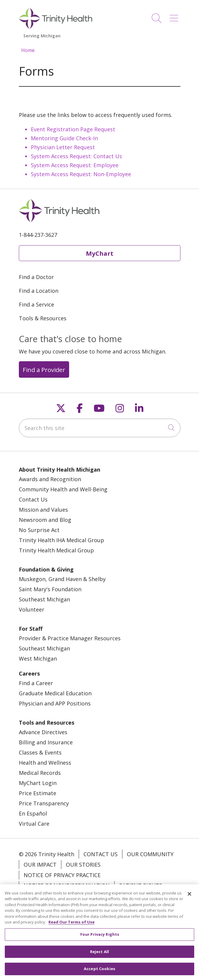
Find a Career (36, 683)
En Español (33, 813)
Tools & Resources (43, 318)
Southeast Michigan (44, 599)
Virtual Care (34, 824)
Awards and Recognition (50, 479)
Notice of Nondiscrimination (67, 885)
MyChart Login (38, 783)
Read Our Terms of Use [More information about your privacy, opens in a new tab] (72, 925)
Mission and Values (43, 510)
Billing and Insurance (46, 742)
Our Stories (83, 865)
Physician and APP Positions (55, 703)
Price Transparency (44, 803)
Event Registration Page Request (73, 129)
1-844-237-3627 (38, 235)
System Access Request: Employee (75, 165)
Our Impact (40, 865)
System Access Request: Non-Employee (81, 174)
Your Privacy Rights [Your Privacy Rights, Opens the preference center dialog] (99, 938)
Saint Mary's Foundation (50, 589)
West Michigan (38, 659)
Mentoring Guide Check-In (64, 138)
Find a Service (37, 304)
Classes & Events (40, 752)
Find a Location (39, 291)
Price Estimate (38, 793)
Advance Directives (43, 732)
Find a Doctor (36, 277)
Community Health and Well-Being (63, 489)
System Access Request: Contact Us (76, 156)
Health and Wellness (45, 763)
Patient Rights (141, 885)
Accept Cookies (99, 972)
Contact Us (33, 499)
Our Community (150, 854)
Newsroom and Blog (45, 520)
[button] (175, 16)
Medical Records (40, 773)
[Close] (189, 897)
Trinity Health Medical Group (56, 550)
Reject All (99, 955)
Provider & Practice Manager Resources (70, 638)
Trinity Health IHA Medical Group (61, 540)
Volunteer (32, 609)
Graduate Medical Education (55, 693)
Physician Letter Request (63, 147)
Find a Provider (44, 370)
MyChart (100, 253)
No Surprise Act (39, 530)
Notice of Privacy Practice (62, 875)
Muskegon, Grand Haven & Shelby (62, 579)
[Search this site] (100, 428)
